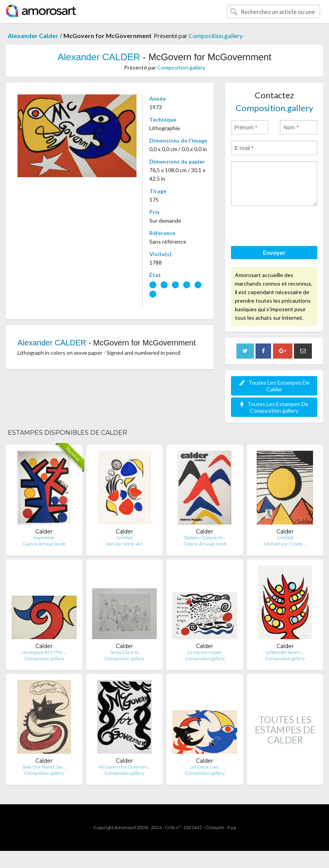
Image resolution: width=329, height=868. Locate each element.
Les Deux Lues (205, 767)
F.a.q (232, 827)
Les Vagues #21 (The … (44, 652)
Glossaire (215, 827)
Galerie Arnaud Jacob (44, 544)
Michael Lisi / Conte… (285, 544)
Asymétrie (44, 538)
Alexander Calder (33, 36)
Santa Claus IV (124, 652)
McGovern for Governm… (124, 767)
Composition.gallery (216, 36)
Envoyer (274, 253)
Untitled (124, 538)
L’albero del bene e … (285, 652)
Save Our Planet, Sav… (44, 767)
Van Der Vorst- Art (124, 544)
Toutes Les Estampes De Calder (274, 386)
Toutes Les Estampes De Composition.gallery (274, 407)
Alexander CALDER (99, 57)
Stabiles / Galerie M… (205, 538)
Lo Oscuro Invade (205, 652)
